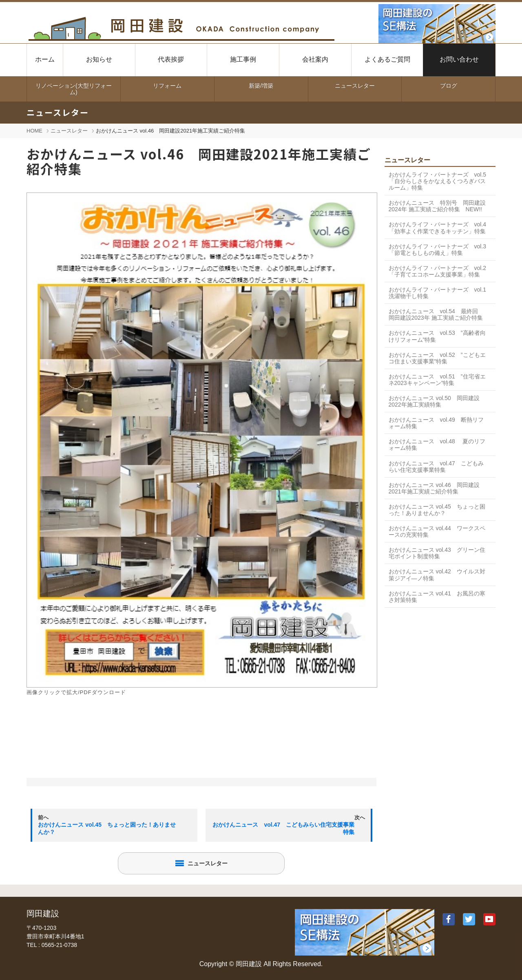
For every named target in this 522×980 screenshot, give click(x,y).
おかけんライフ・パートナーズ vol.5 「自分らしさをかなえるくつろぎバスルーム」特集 (440, 181)
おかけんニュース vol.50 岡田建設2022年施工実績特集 (434, 401)
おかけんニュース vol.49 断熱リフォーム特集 (436, 423)
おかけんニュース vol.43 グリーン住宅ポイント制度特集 (437, 553)
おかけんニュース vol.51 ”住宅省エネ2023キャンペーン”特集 (437, 380)
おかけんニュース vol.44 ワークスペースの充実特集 (437, 531)
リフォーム (167, 86)
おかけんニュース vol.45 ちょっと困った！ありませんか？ (437, 510)
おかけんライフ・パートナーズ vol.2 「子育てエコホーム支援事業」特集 (438, 271)
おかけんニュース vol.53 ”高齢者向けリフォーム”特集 (437, 336)
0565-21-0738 (59, 945)
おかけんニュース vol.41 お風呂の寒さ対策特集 (437, 597)
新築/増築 (261, 86)
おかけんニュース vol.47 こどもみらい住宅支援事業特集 (436, 467)
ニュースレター (355, 86)
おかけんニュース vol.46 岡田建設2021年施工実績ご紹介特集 (434, 488)
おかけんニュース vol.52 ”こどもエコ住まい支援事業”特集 (437, 358)
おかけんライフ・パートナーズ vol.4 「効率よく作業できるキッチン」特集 (438, 228)
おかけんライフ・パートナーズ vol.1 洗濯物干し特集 (440, 293)
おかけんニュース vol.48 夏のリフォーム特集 (437, 445)
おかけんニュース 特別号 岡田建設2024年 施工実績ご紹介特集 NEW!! (437, 206)
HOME (34, 131)
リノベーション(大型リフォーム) (74, 89)
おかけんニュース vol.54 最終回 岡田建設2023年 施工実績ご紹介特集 (436, 314)
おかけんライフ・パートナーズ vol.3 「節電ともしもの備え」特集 (438, 250)
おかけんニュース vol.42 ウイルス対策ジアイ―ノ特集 (437, 575)
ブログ (449, 86)
